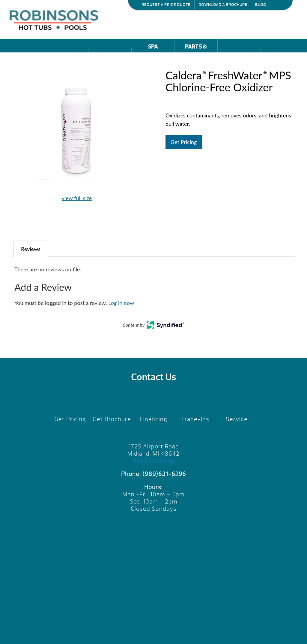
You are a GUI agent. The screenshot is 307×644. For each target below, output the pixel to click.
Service (237, 419)
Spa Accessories (153, 48)
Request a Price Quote (166, 5)
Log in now (121, 303)
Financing (153, 419)
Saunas (110, 56)
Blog (261, 5)
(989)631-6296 (164, 474)
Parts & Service (196, 48)
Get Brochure (112, 419)
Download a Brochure (223, 5)
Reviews (282, 56)
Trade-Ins (195, 419)
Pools (67, 56)
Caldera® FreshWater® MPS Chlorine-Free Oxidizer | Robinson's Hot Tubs (55, 19)
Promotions (239, 56)
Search (277, 5)
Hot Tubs (24, 56)
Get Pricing (184, 142)
